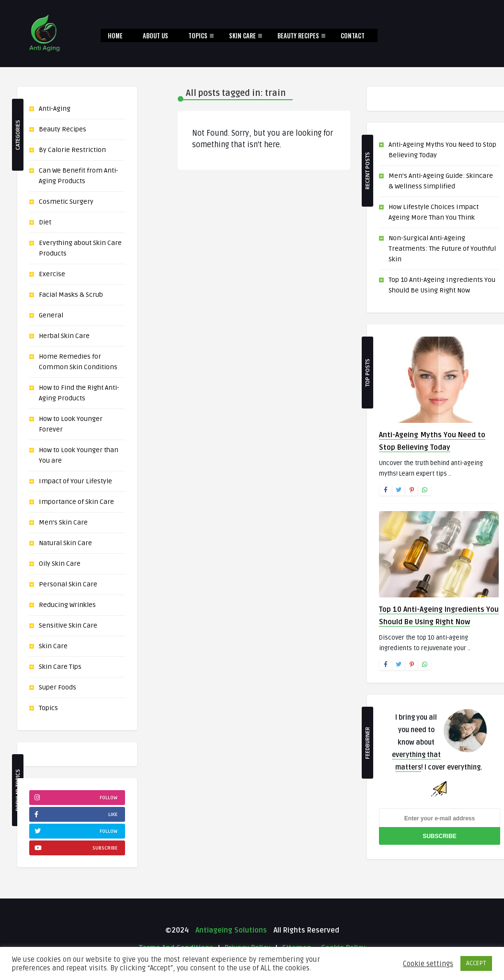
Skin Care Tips (60, 667)
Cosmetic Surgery (66, 202)
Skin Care (242, 35)
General (51, 315)
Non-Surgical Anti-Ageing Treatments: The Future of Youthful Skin (442, 249)
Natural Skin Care (65, 543)
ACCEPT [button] (476, 963)
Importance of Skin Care (76, 502)
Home (115, 35)
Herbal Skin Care (64, 336)
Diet (45, 222)
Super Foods (57, 687)
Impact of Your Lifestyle (75, 481)
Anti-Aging (55, 109)
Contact (353, 35)
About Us (155, 35)
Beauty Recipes (298, 35)
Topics (198, 35)
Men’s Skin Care (63, 522)
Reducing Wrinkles (67, 605)
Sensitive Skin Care (68, 625)
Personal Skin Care (68, 584)
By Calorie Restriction (72, 150)
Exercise (52, 274)
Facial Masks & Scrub (71, 295)
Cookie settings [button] (428, 964)
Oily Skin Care (60, 564)
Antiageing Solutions (230, 930)
